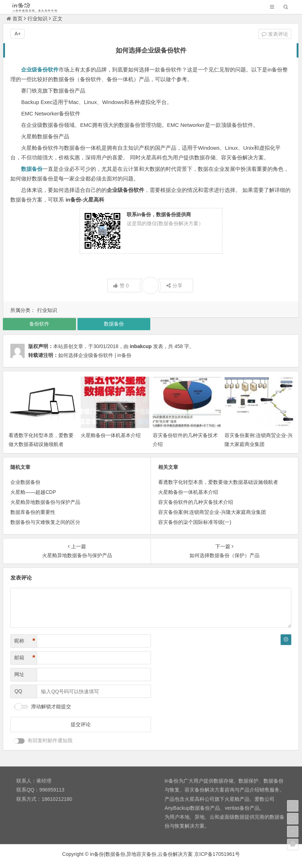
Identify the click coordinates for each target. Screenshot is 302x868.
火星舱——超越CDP (33, 492)
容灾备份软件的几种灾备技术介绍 (196, 502)
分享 (174, 286)
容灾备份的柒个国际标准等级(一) (195, 522)
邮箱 (25, 658)
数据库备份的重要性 (33, 512)
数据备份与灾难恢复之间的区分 (45, 522)
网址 (19, 674)
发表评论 (275, 34)
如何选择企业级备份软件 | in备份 (95, 355)
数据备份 (114, 324)
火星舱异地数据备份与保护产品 (45, 502)
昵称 (25, 641)
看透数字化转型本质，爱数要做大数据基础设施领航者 (218, 482)
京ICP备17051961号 (217, 854)
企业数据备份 (25, 482)
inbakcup (140, 346)
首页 (14, 19)
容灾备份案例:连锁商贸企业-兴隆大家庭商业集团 (212, 512)
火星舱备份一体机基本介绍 (111, 435)
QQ (18, 691)
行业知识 (37, 19)
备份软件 (39, 324)
